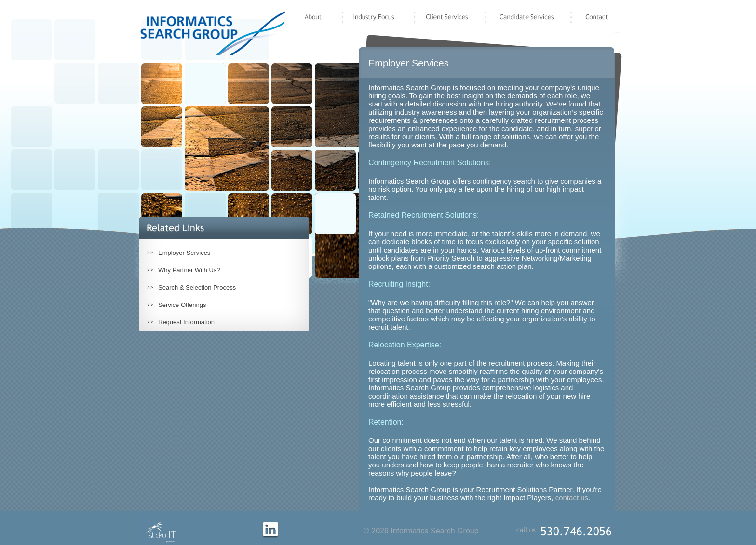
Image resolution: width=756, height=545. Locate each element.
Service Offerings (182, 305)
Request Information (186, 322)
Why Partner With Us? (189, 270)
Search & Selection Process (197, 287)
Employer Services (184, 253)
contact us (572, 498)
